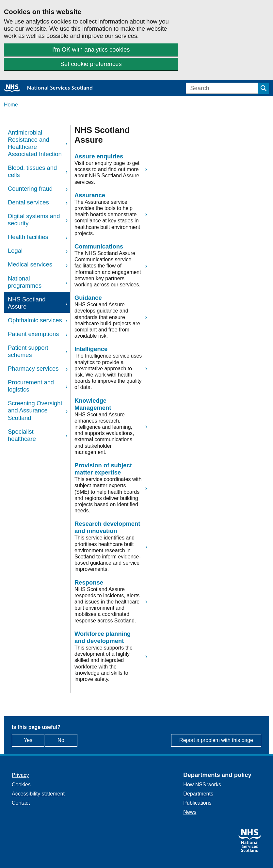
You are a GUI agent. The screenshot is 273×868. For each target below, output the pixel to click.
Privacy (20, 775)
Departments (198, 794)
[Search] (222, 88)
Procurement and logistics (31, 386)
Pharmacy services (33, 369)
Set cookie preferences (91, 64)
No (75, 740)
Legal (15, 251)
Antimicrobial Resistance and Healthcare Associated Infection (35, 143)
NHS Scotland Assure (27, 303)
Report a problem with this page (216, 740)
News (190, 812)
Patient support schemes (28, 351)
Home (11, 105)
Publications (197, 803)
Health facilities (28, 237)
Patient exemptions (33, 334)
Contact (21, 803)
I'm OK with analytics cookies (91, 49)
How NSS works (202, 785)
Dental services (28, 202)
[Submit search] (264, 88)
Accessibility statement (38, 794)
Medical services (30, 264)
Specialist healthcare (22, 435)
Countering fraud (30, 189)
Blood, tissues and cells (32, 171)
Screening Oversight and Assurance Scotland (35, 410)
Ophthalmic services (35, 320)
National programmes (25, 282)
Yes (34, 740)
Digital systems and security (34, 220)
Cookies (21, 785)
